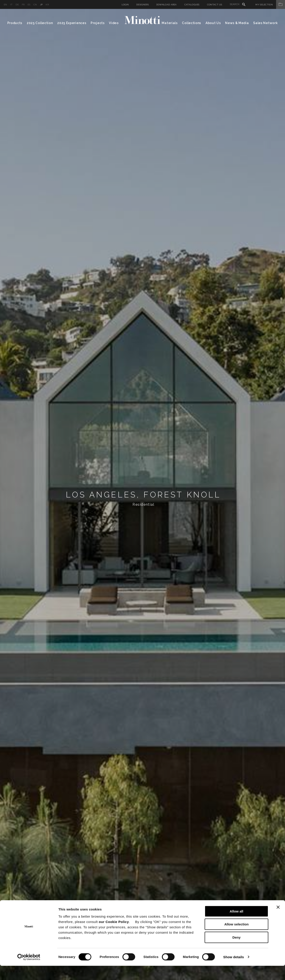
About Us (213, 23)
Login (125, 5)
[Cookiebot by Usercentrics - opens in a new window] (29, 971)
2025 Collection (40, 23)
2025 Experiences (72, 23)
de (17, 5)
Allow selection (236, 939)
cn (35, 5)
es (29, 5)
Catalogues (192, 5)
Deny (237, 952)
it (11, 5)
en (5, 5)
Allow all (237, 925)
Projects (98, 23)
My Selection (270, 5)
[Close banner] (278, 921)
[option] (142, 494)
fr (23, 5)
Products (15, 23)
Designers (142, 5)
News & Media (237, 23)
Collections (191, 23)
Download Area (167, 5)
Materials (170, 23)
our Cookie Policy (114, 936)
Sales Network (265, 23)
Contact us (215, 5)
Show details (234, 971)
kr (47, 5)
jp (41, 5)
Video (114, 23)
